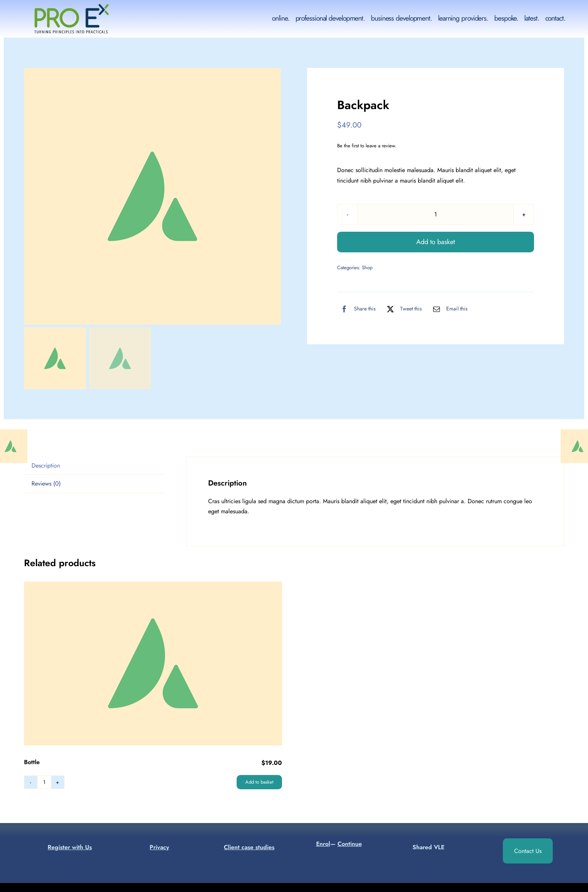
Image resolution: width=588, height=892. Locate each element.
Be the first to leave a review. (367, 146)
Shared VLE (428, 847)
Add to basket (436, 242)
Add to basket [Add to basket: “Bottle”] (259, 782)
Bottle (32, 762)
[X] (403, 309)
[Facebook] (356, 309)
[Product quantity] (436, 214)
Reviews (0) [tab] (46, 483)
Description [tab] (46, 465)
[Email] (448, 309)
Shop (367, 268)
